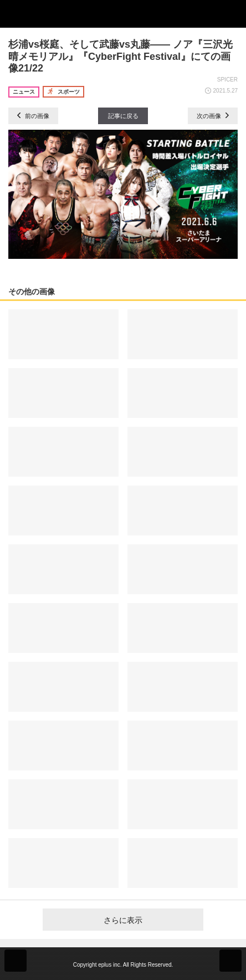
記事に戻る (123, 116)
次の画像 (213, 116)
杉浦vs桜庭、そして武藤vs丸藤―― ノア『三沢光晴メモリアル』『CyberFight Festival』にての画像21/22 (121, 56)
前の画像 (33, 116)
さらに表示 (123, 920)
